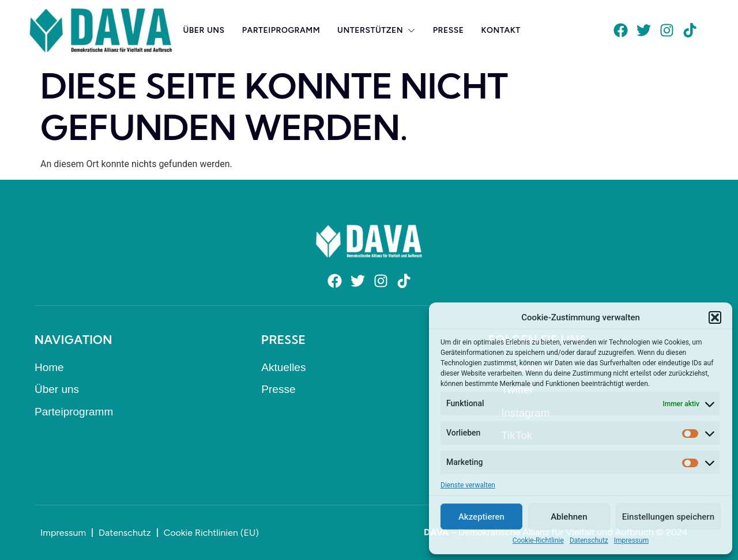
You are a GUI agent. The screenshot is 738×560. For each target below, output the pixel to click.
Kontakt (501, 30)
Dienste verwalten (468, 485)
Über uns (204, 30)
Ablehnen (569, 517)
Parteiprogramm (281, 30)
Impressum (631, 540)
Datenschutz (589, 540)
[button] (715, 317)
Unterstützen (376, 30)
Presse (449, 30)
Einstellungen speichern (668, 517)
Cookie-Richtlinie (538, 540)
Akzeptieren (481, 517)
